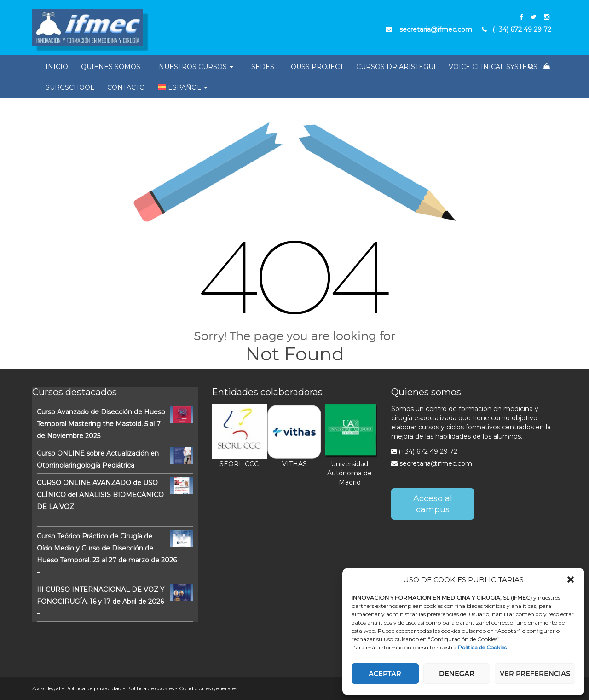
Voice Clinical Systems (493, 67)
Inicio (57, 67)
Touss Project (315, 67)
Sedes (263, 67)
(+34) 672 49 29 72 (424, 451)
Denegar (457, 674)
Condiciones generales (208, 688)
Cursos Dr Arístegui (396, 67)
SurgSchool (70, 87)
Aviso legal (46, 688)
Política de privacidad (93, 688)
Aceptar (385, 674)
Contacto (126, 87)
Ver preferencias (535, 674)
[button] (571, 579)
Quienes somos (111, 67)
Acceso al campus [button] (433, 504)
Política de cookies (150, 688)
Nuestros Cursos (196, 67)
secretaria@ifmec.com (432, 463)
